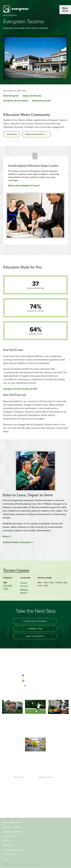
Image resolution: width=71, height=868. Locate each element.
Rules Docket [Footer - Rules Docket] (9, 845)
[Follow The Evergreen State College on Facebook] (27, 694)
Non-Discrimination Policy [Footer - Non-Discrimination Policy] (13, 850)
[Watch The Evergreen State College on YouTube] (33, 694)
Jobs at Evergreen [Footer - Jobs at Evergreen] (46, 806)
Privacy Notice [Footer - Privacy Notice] (9, 854)
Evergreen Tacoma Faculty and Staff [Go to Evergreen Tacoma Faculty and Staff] (20, 389)
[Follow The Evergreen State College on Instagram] (38, 694)
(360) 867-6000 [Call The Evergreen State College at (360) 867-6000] (35, 686)
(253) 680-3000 (8, 587)
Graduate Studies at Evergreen (17, 542)
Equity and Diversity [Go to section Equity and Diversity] (32, 96)
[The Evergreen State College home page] (35, 663)
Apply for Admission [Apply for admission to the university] (35, 636)
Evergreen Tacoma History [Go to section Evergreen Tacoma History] (16, 101)
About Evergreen (10, 15)
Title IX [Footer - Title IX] (6, 859)
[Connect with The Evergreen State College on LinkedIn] (43, 694)
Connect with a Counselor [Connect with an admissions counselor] (35, 621)
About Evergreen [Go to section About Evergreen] (11, 96)
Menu (65, 8)
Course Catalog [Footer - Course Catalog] (45, 794)
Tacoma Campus (16, 570)
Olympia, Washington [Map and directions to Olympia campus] (35, 675)
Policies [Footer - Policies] (6, 841)
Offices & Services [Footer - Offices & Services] (46, 790)
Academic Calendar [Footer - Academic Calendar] (47, 798)
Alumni (6, 536)
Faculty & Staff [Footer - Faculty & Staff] (20, 802)
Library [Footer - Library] (41, 781)
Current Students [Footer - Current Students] (21, 781)
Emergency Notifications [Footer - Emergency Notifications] (13, 832)
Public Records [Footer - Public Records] (9, 836)
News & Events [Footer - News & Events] (45, 802)
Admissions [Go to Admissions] (12, 134)
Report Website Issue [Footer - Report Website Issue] (12, 823)
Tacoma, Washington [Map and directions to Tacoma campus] (35, 680)
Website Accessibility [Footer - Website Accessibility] (12, 827)
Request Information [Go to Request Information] (35, 134)
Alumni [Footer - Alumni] (17, 810)
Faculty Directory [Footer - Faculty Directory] (46, 785)
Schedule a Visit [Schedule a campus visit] (35, 629)
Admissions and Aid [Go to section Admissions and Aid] (41, 101)
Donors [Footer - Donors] (17, 806)
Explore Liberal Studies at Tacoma (24, 185)
